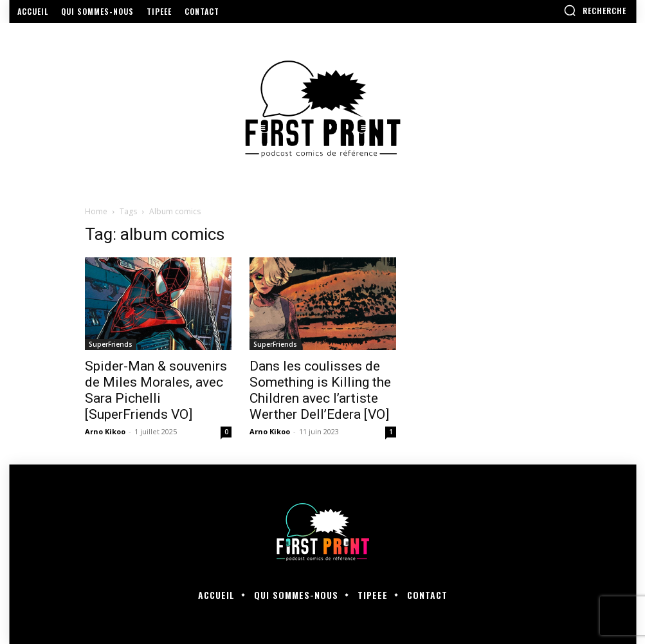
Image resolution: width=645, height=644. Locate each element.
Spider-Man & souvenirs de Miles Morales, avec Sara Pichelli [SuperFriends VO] (156, 390)
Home (96, 211)
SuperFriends (111, 344)
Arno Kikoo (105, 431)
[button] (595, 10)
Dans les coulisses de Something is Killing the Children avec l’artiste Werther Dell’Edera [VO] (320, 390)
